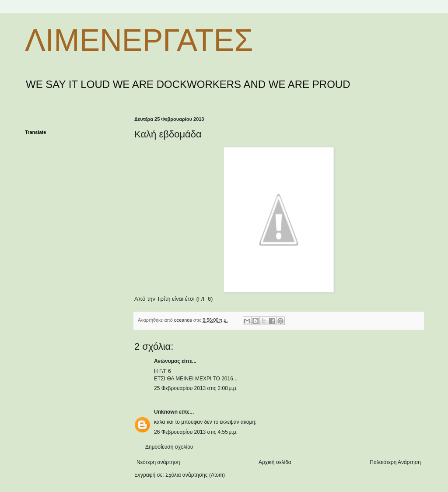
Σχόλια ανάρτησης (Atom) (195, 475)
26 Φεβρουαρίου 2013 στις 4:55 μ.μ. (196, 432)
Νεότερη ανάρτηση (158, 462)
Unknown (166, 412)
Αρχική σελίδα (275, 462)
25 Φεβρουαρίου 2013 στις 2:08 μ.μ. (196, 388)
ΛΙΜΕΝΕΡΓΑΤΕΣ (139, 40)
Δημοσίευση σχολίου (169, 447)
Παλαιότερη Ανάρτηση (395, 462)
